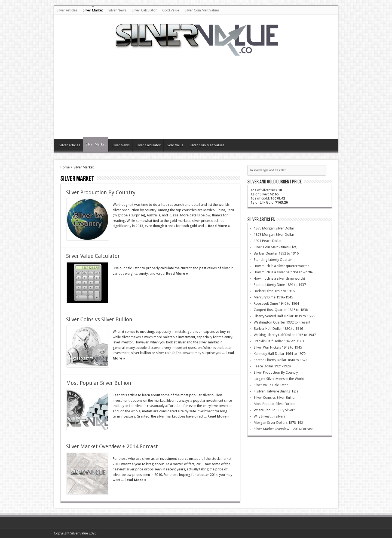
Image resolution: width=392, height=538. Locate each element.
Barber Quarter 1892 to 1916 (276, 253)
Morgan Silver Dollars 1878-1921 (279, 423)
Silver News (117, 10)
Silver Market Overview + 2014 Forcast (112, 447)
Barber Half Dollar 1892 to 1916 (278, 329)
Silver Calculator (144, 10)
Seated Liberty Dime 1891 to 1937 (280, 285)
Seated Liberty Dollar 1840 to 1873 (281, 360)
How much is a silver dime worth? (280, 278)
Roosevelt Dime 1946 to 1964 (276, 303)
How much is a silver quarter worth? (281, 266)
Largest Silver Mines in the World (279, 379)
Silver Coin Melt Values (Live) (276, 247)
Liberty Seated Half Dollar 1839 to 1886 (284, 316)
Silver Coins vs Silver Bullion (99, 320)
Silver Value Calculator (93, 256)
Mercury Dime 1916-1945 (273, 297)
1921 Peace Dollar (268, 241)
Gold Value (171, 10)
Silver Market (93, 10)
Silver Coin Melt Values (202, 10)
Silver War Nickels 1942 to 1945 (278, 347)
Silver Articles (67, 10)
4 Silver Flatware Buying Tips (276, 391)
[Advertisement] (196, 94)
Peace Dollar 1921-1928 (272, 366)
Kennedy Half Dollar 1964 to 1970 (280, 354)
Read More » (219, 226)
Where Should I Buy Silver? (274, 410)
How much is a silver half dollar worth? (284, 272)
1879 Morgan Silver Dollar (274, 228)
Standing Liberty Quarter (273, 260)
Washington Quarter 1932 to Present (282, 322)
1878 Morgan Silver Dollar (274, 235)
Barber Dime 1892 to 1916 (274, 291)
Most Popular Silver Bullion (99, 383)
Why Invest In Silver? (270, 416)
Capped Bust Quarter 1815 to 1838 (281, 310)
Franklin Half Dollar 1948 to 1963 (279, 341)
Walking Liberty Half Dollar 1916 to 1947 (285, 335)
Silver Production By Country (101, 193)
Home (65, 167)
